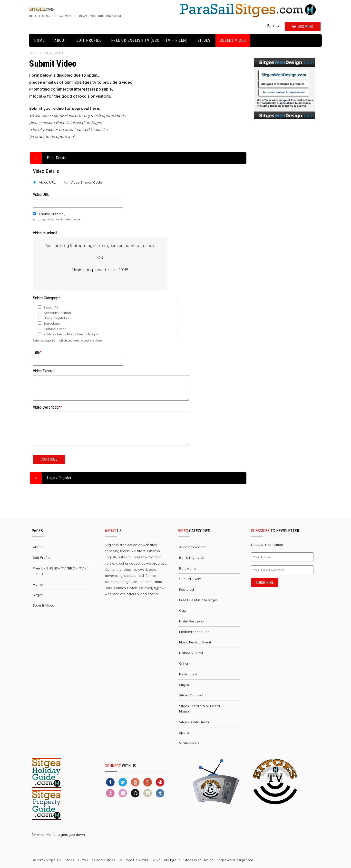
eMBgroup (172, 860)
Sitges (204, 41)
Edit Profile (89, 41)
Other (184, 664)
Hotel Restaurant (193, 621)
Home (39, 41)
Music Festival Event (195, 642)
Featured (186, 589)
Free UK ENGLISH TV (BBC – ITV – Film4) (149, 41)
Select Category (46, 298)
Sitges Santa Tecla (194, 722)
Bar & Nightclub (54, 318)
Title (37, 353)
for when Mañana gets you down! (59, 835)
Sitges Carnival (191, 695)
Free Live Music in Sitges (198, 600)
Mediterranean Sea (194, 632)
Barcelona (49, 324)
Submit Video (233, 41)
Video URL (47, 183)
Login (276, 27)
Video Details (46, 171)
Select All (48, 308)
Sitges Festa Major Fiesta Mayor (200, 709)
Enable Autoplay (52, 214)
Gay (182, 611)
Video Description (47, 408)
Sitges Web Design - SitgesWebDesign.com (218, 860)
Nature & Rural (191, 653)
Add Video (305, 27)
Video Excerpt (44, 371)
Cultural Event (52, 329)
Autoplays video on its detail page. (57, 219)
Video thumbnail (45, 233)
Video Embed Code (86, 183)
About (60, 41)
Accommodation (54, 313)
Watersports (189, 743)
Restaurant (188, 674)
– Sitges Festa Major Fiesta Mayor (68, 334)
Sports (184, 733)
